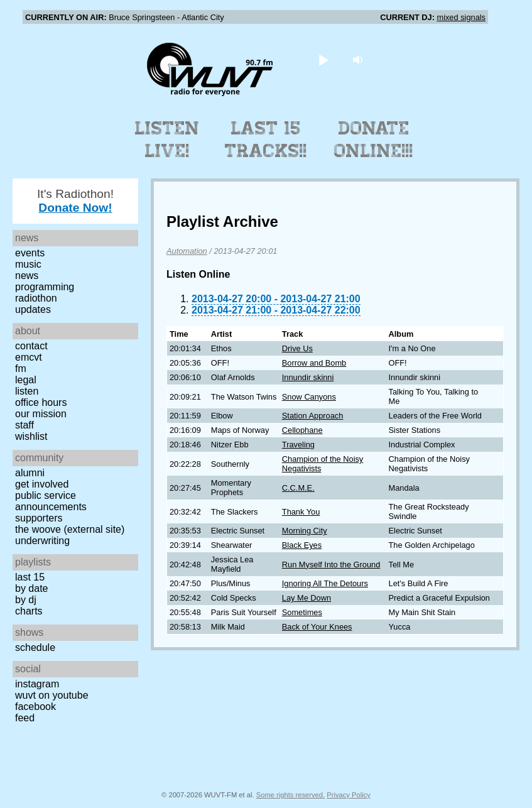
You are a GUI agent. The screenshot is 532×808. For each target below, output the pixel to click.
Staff (24, 425)
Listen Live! (167, 139)
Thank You (301, 512)
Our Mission (41, 414)
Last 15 (30, 577)
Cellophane (302, 430)
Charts (29, 611)
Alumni (30, 473)
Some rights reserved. (290, 795)
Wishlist (31, 436)
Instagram (37, 684)
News (27, 276)
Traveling (298, 445)
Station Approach (312, 416)
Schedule (35, 647)
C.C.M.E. (298, 488)
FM (21, 369)
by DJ (26, 600)
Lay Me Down (307, 598)
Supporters (39, 518)
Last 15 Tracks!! (266, 139)
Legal (26, 380)
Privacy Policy (349, 795)
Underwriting (42, 541)
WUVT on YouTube (52, 695)
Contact (31, 346)
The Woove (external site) (70, 529)
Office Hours (41, 402)
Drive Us (297, 348)
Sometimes (302, 612)
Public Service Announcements (51, 501)
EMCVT (29, 357)
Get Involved (42, 484)
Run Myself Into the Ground (331, 565)
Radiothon (36, 298)
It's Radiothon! (75, 201)
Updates (33, 309)
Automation (187, 251)
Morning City (305, 531)
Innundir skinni (308, 377)
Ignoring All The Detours (325, 583)
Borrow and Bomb (314, 363)
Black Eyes (302, 545)
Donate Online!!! (374, 139)
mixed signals (461, 17)
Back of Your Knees (317, 627)
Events (30, 253)
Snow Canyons (309, 397)
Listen (27, 391)
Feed (25, 718)
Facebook (35, 707)
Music (28, 264)
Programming (45, 287)
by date (31, 588)
